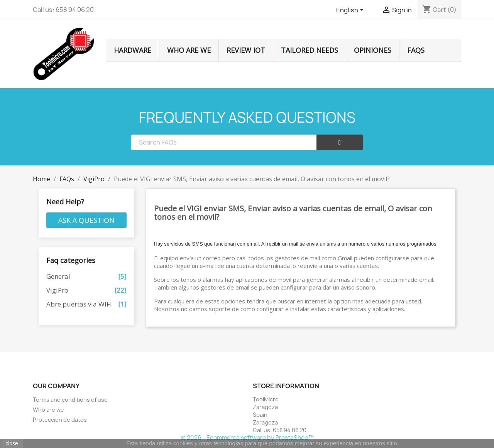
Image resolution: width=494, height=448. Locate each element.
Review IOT (246, 50)
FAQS (416, 50)
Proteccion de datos (60, 420)
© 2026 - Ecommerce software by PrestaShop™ (247, 438)
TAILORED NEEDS (310, 50)
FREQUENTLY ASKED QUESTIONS (247, 117)
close (12, 443)
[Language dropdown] (351, 10)
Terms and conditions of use (70, 400)
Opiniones (373, 50)
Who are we (189, 50)
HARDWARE (133, 50)
